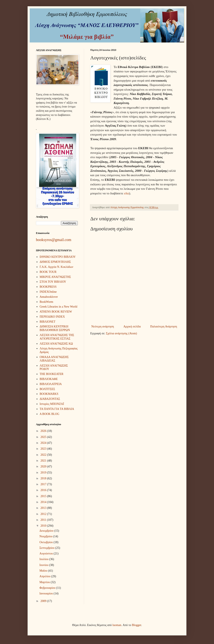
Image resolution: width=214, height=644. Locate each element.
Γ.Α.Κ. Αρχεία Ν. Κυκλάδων (57, 267)
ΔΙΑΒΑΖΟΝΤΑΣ (50, 399)
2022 (44, 455)
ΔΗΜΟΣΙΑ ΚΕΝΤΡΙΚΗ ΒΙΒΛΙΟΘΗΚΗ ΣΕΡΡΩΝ (55, 328)
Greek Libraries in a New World (59, 307)
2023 (44, 449)
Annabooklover (49, 297)
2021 (44, 461)
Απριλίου (45, 576)
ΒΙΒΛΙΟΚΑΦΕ (49, 379)
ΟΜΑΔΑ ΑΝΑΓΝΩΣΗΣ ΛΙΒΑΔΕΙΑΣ (54, 359)
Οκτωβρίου (46, 542)
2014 (44, 502)
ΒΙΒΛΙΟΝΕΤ (48, 322)
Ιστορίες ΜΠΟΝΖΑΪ (52, 404)
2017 (44, 484)
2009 (44, 601)
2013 (44, 508)
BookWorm (46, 302)
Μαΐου (44, 571)
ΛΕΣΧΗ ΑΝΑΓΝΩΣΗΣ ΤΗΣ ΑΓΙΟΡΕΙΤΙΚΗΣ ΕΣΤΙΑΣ (57, 337)
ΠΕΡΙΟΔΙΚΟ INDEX (52, 317)
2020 (44, 466)
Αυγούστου (47, 554)
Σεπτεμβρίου (47, 548)
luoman (117, 625)
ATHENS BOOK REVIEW (56, 312)
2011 (44, 520)
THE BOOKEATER (52, 374)
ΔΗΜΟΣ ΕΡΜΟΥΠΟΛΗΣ (55, 262)
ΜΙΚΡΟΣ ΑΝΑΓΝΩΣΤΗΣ (55, 277)
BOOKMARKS (49, 394)
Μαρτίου (45, 582)
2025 (44, 437)
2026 (44, 431)
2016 (44, 490)
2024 (44, 443)
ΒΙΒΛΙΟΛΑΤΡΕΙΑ (51, 384)
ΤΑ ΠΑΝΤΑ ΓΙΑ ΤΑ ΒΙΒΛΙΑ (57, 409)
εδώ (127, 193)
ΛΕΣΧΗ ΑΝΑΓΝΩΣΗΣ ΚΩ (56, 344)
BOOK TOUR (48, 272)
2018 (44, 478)
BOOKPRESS (48, 287)
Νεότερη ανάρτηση (103, 326)
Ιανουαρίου (47, 593)
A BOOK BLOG (50, 414)
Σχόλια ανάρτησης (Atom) (121, 333)
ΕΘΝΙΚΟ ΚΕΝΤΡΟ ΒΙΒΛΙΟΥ (58, 257)
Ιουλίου (44, 559)
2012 (44, 514)
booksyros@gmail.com (54, 240)
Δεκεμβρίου (47, 531)
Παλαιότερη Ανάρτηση (164, 326)
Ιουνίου (44, 565)
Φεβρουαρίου (48, 588)
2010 (44, 526)
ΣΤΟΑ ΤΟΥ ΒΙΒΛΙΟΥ (53, 282)
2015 (44, 496)
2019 (44, 473)
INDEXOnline (48, 292)
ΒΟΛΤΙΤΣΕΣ (47, 389)
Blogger (136, 625)
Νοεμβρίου (46, 536)
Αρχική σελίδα (132, 326)
